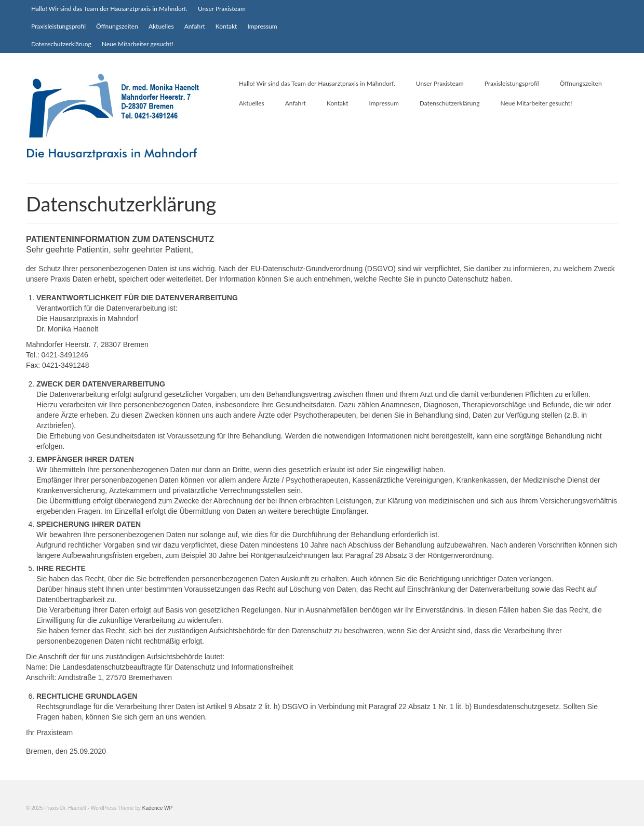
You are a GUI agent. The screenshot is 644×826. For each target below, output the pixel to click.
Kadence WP (157, 808)
